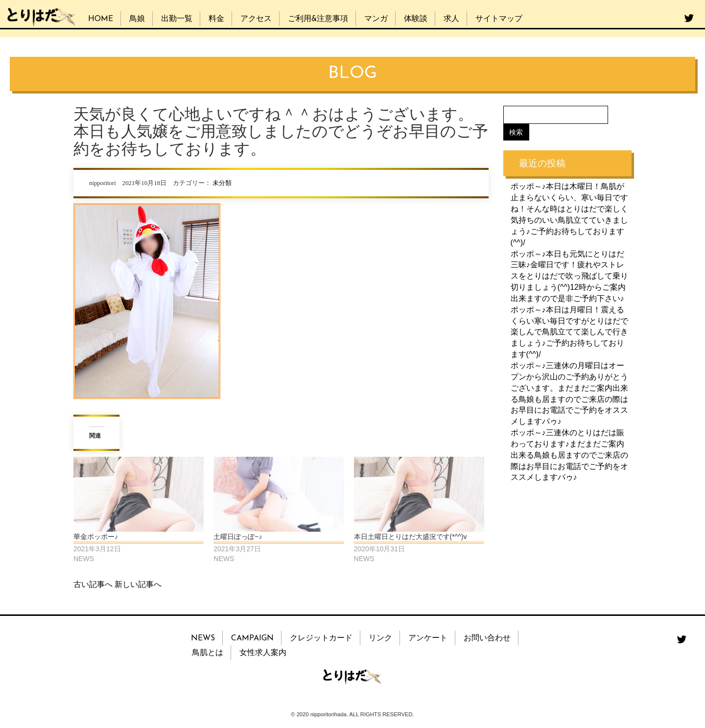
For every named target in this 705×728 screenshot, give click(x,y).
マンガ (376, 19)
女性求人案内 (263, 653)
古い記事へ (93, 584)
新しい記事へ (138, 584)
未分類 (222, 183)
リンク (380, 638)
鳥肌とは (208, 653)
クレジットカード (321, 638)
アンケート (428, 638)
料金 (216, 19)
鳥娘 (137, 19)
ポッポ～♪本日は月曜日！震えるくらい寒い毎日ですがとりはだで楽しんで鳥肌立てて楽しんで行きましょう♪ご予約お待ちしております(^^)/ (569, 331)
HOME (101, 19)
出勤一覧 (177, 19)
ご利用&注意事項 (318, 19)
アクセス (256, 19)
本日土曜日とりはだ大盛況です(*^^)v (411, 537)
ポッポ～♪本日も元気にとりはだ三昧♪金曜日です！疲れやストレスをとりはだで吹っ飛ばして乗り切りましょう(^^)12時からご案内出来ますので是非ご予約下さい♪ (569, 276)
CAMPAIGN (252, 638)
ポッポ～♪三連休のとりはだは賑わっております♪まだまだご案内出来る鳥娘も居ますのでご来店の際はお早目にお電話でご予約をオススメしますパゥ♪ (569, 455)
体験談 (416, 19)
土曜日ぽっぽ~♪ (238, 537)
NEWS (203, 638)
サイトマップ (499, 19)
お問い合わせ (487, 638)
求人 (451, 19)
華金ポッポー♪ (96, 537)
